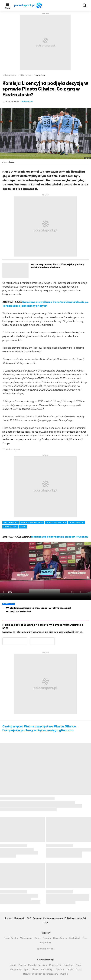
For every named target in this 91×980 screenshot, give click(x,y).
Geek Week (75, 938)
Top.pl (79, 970)
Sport (38, 938)
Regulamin (20, 918)
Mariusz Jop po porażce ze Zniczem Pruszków (60, 537)
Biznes (35, 970)
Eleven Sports (60, 938)
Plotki (78, 965)
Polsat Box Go (11, 938)
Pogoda (47, 938)
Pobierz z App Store (55, 639)
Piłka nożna (25, 75)
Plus (85, 938)
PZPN (23, 527)
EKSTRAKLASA (11, 522)
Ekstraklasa (40, 75)
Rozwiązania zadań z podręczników (41, 974)
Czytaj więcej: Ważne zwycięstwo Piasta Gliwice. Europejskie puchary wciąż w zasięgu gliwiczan (39, 728)
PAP (29, 918)
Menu (8, 8)
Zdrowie (60, 970)
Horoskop (68, 965)
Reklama (37, 918)
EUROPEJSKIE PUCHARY (32, 522)
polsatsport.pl (9, 75)
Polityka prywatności (75, 918)
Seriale (70, 970)
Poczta (22, 965)
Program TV (55, 965)
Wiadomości (26, 938)
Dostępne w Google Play (27, 639)
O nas (45, 923)
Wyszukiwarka (84, 5)
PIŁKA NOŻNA (10, 527)
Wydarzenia (16, 970)
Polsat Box (46, 943)
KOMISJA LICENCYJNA (56, 522)
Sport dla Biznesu (46, 949)
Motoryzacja (47, 970)
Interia (13, 965)
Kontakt (9, 918)
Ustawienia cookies (53, 918)
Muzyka (64, 974)
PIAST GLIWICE (77, 522)
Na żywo (43, 965)
